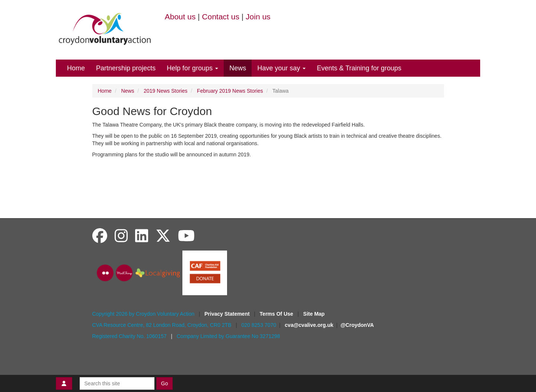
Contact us (221, 17)
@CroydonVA (357, 325)
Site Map (314, 314)
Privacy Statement (228, 314)
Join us (258, 17)
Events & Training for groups (359, 68)
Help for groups (192, 68)
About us (180, 17)
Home (76, 68)
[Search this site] (117, 383)
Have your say (281, 68)
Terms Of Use (277, 314)
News (238, 68)
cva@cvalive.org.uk (309, 325)
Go (165, 383)
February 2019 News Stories (230, 91)
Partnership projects (126, 68)
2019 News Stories (166, 91)
